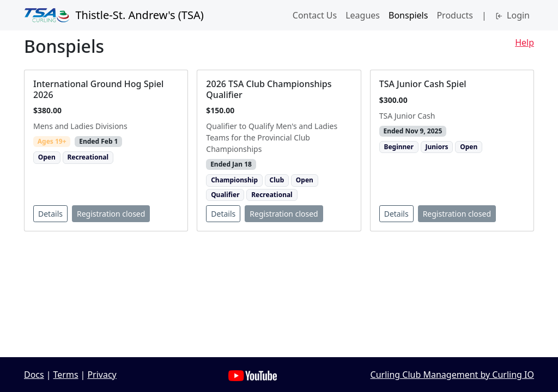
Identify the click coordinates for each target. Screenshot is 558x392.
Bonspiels (408, 15)
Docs (34, 375)
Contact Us (315, 15)
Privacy (102, 375)
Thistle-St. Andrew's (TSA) (114, 15)
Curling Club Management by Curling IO (452, 375)
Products (455, 15)
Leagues (363, 15)
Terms (66, 375)
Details (50, 214)
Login (512, 15)
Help (524, 42)
